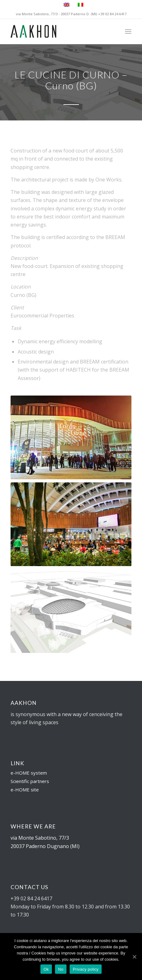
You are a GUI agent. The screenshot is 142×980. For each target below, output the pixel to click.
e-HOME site (25, 790)
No (61, 969)
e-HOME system (29, 773)
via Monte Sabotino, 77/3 (40, 838)
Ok (46, 969)
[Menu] (128, 31)
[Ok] (134, 957)
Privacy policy (86, 969)
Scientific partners (30, 781)
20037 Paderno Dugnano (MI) (45, 846)
